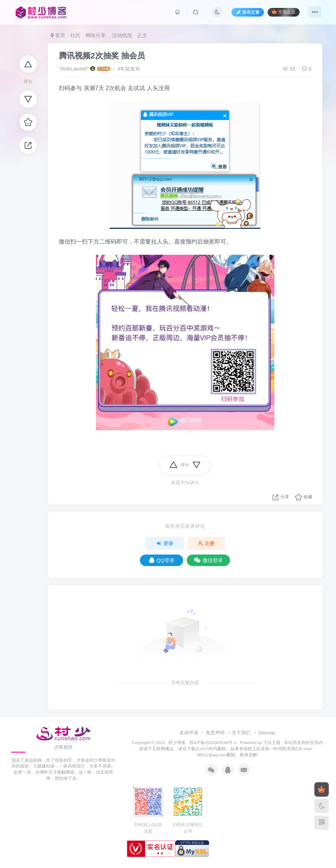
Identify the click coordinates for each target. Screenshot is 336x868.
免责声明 (215, 733)
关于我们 (241, 733)
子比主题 (272, 742)
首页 (58, 35)
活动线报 (121, 35)
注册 (206, 543)
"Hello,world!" (74, 69)
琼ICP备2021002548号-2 (213, 742)
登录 (165, 543)
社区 (75, 35)
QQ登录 (162, 560)
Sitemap (267, 733)
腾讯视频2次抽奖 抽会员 (102, 56)
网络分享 (96, 35)
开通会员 (284, 12)
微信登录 (208, 560)
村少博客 (177, 742)
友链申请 (189, 733)
